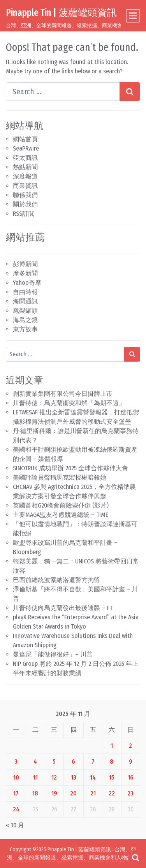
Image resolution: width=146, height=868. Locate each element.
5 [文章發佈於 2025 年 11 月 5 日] (54, 761)
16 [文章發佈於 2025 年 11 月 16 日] (131, 777)
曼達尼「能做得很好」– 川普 (53, 654)
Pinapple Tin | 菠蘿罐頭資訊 (61, 13)
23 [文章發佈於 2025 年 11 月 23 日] (130, 793)
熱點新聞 (25, 167)
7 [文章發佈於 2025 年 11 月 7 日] (93, 761)
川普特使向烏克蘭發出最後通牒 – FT (63, 608)
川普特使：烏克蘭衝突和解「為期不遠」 (69, 403)
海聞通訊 (25, 301)
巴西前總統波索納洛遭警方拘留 (56, 580)
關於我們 (25, 204)
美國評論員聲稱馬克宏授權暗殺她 (60, 477)
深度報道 (25, 176)
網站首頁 (25, 139)
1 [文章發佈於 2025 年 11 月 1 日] (112, 746)
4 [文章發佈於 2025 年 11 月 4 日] (35, 761)
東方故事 (25, 329)
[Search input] (63, 92)
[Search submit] (130, 92)
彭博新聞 (25, 264)
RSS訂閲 (24, 214)
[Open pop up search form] (135, 858)
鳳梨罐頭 (25, 311)
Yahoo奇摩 (27, 283)
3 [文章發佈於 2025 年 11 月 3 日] (16, 761)
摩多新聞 (25, 273)
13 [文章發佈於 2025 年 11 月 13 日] (74, 777)
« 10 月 (15, 825)
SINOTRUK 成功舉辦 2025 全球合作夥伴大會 (70, 468)
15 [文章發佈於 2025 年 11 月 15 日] (112, 777)
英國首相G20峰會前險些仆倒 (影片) (61, 505)
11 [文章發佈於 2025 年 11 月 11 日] (35, 777)
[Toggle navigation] (133, 16)
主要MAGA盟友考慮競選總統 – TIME (61, 515)
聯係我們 (25, 195)
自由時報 (25, 292)
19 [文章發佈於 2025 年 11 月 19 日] (54, 793)
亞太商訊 (25, 158)
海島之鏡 (25, 320)
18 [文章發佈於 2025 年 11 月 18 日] (35, 793)
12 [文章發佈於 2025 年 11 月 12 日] (54, 777)
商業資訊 (25, 186)
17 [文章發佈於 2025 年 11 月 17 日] (16, 793)
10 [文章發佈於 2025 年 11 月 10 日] (16, 777)
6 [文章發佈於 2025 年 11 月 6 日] (73, 761)
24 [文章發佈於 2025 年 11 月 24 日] (16, 809)
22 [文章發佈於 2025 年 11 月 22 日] (112, 793)
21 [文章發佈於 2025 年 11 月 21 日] (93, 793)
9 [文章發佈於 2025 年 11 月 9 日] (131, 761)
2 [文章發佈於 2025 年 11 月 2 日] (130, 746)
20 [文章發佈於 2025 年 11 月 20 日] (73, 793)
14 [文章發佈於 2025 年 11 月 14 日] (93, 777)
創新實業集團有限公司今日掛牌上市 (63, 394)
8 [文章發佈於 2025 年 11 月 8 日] (112, 761)
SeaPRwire (26, 148)
